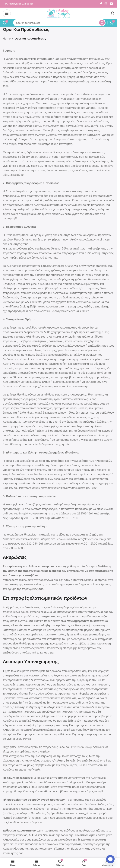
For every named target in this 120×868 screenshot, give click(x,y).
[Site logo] (59, 13)
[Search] (59, 23)
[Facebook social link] (101, 4)
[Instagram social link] (106, 4)
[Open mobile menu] (7, 13)
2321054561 (28, 4)
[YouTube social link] (111, 4)
